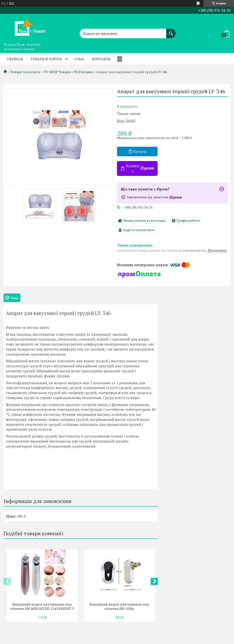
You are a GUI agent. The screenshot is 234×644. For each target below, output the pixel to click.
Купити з (140, 168)
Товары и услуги (46, 59)
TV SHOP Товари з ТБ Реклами (68, 72)
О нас (80, 59)
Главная (15, 59)
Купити (140, 152)
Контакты (101, 59)
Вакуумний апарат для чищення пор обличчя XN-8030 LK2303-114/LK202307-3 (42, 606)
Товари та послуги (25, 72)
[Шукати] (171, 31)
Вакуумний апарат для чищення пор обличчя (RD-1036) (119, 606)
